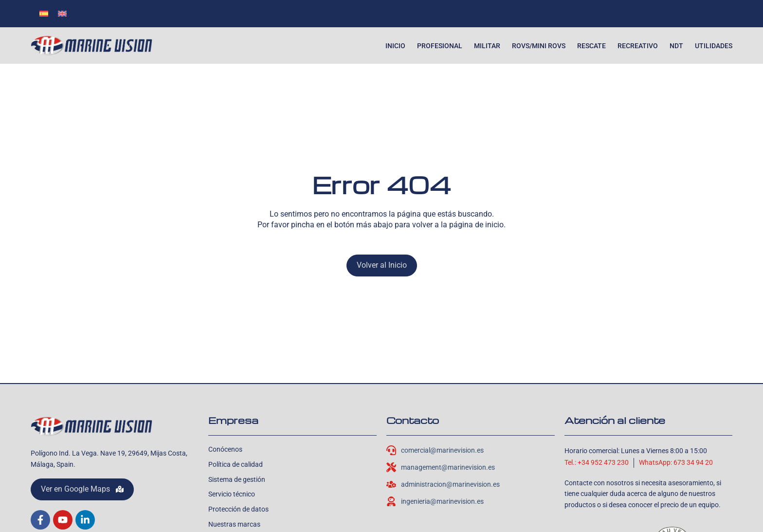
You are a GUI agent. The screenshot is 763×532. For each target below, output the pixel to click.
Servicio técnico (232, 494)
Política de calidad (236, 464)
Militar (487, 46)
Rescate (591, 46)
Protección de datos (238, 509)
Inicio (395, 46)
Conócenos (225, 449)
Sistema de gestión (237, 479)
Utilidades (714, 46)
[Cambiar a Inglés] (62, 13)
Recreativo (638, 46)
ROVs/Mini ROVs (539, 46)
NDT (676, 46)
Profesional (440, 46)
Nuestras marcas (234, 524)
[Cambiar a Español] (44, 13)
